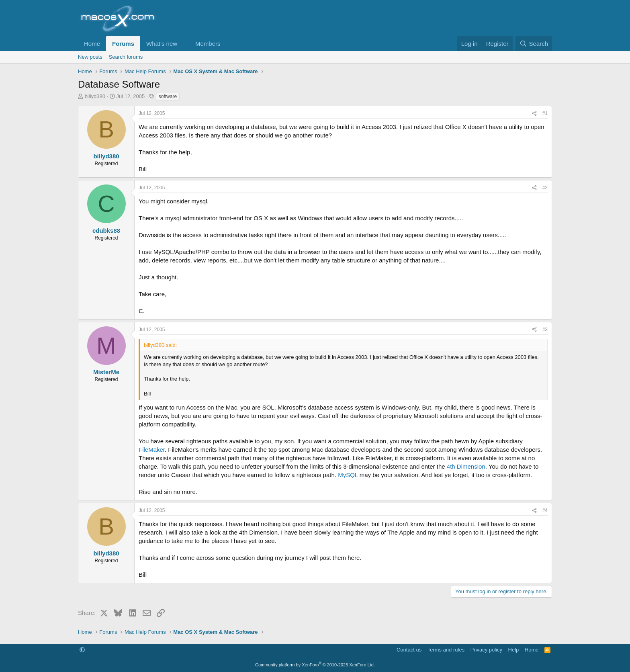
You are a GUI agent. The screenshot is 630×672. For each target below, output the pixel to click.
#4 (545, 510)
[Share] (534, 114)
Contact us (409, 650)
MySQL (348, 475)
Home (92, 44)
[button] (184, 44)
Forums (123, 44)
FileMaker (152, 450)
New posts (90, 57)
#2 (545, 188)
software (168, 96)
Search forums (126, 57)
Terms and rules (446, 650)
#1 (545, 113)
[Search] (534, 44)
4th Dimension (466, 466)
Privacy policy (486, 650)
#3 (545, 330)
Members (208, 44)
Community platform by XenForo (315, 665)
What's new (162, 44)
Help (514, 650)
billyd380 (95, 96)
